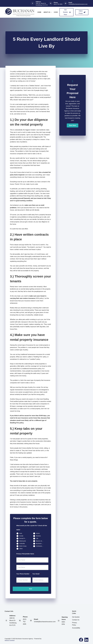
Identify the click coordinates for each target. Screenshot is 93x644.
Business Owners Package (40, 543)
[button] (72, 125)
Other (21, 549)
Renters (38, 536)
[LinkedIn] (86, 640)
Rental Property (24, 538)
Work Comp (23, 546)
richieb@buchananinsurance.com (78, 4)
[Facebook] (81, 640)
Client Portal (82, 12)
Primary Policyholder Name (26, 554)
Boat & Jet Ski (40, 541)
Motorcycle (23, 541)
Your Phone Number (24, 574)
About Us (48, 12)
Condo (21, 536)
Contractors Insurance (40, 546)
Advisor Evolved (10, 640)
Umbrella (22, 543)
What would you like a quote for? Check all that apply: (32, 528)
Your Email (36, 574)
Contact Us (76, 620)
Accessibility (76, 628)
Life (37, 538)
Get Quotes (76, 617)
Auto (21, 533)
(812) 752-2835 (58, 4)
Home (39, 12)
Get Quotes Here (67, 12)
